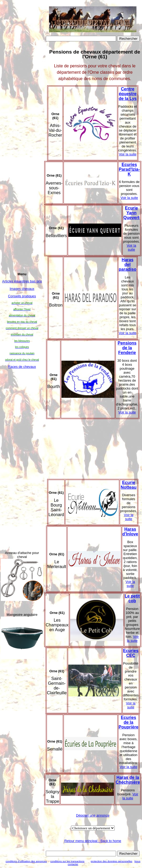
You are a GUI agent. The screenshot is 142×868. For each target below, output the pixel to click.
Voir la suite (128, 154)
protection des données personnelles (112, 861)
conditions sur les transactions (67, 861)
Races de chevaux (22, 367)
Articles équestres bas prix (22, 281)
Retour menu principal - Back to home (93, 841)
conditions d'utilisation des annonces (26, 861)
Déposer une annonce (93, 815)
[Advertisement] (22, 460)
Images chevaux (22, 289)
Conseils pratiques (22, 296)
